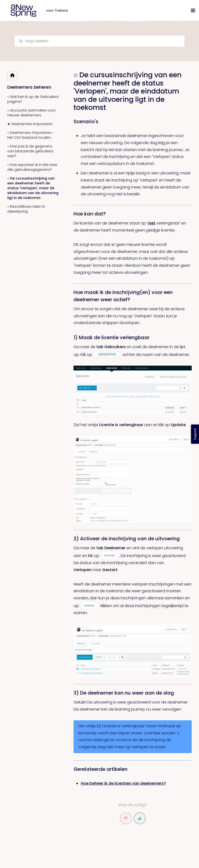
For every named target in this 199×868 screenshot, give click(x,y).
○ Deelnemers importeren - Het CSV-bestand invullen (31, 135)
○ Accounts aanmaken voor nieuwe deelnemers (32, 113)
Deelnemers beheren (29, 87)
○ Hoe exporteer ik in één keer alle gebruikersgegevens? (32, 167)
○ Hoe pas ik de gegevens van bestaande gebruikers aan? (30, 151)
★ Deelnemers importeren (30, 124)
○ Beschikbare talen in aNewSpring (26, 209)
